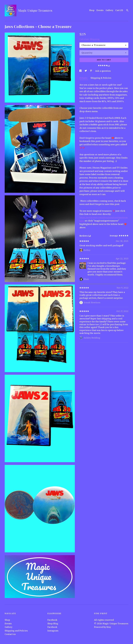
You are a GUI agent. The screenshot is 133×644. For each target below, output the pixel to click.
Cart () (119, 10)
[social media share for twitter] (86, 71)
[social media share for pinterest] (91, 71)
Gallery (109, 10)
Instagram (53, 631)
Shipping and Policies (16, 631)
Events (100, 10)
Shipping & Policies (101, 78)
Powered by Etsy (102, 627)
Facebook (52, 620)
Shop (92, 10)
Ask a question (103, 71)
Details (84, 78)
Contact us (10, 634)
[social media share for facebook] (81, 71)
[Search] (127, 11)
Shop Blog (53, 624)
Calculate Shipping (89, 39)
